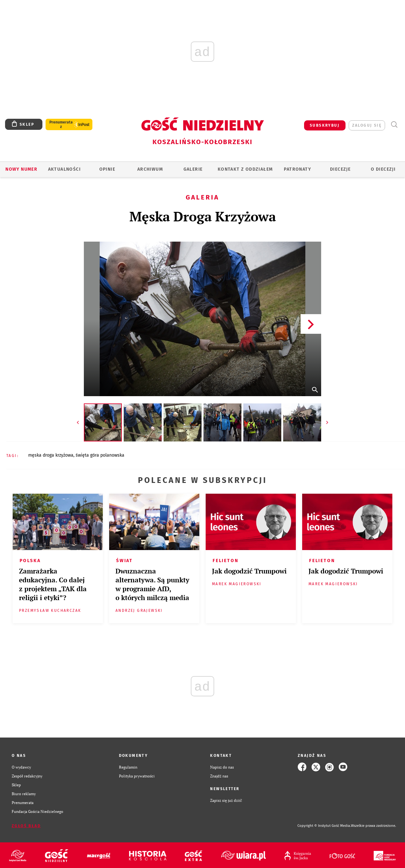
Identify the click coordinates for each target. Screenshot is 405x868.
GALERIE (193, 169)
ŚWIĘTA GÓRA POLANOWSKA (100, 455)
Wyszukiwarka (394, 125)
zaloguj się (367, 125)
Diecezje (340, 169)
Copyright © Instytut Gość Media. (324, 826)
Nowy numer (21, 169)
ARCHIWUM (150, 169)
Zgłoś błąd (26, 826)
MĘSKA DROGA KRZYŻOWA (51, 455)
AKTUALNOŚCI (64, 169)
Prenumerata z (61, 124)
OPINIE (107, 169)
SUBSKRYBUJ (325, 125)
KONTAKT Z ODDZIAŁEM (245, 169)
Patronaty (297, 169)
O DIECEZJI (383, 169)
